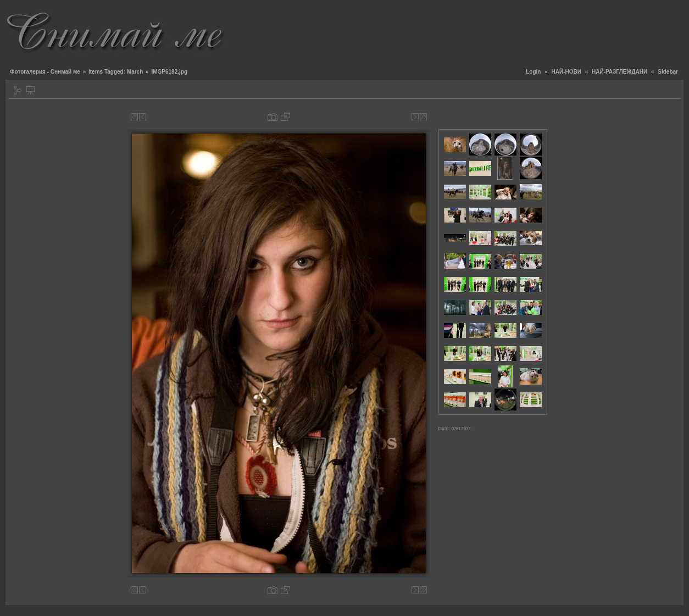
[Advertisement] (484, 30)
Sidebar (668, 72)
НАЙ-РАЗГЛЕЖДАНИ (619, 72)
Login (533, 72)
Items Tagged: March (116, 72)
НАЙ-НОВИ (566, 72)
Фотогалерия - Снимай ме (45, 72)
